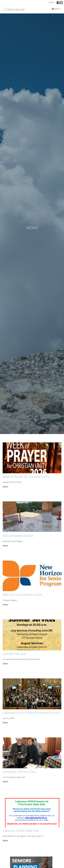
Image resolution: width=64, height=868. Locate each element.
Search (52, 3)
